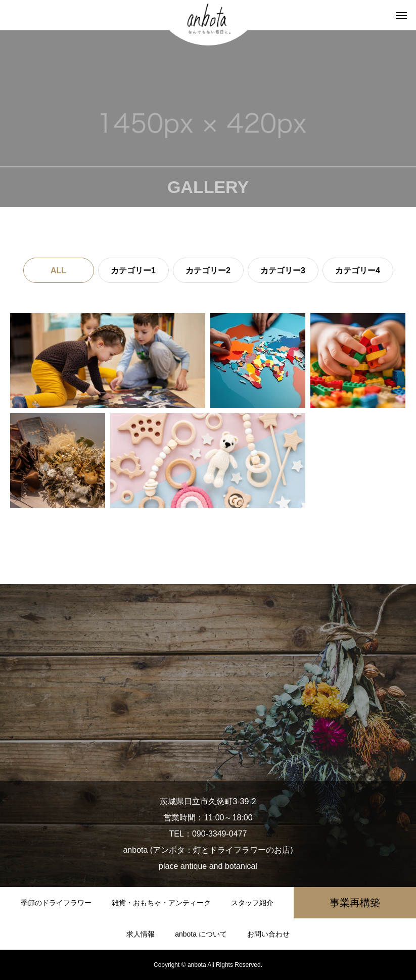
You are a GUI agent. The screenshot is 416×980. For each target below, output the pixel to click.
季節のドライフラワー (56, 903)
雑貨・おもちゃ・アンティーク (161, 903)
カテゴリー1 (133, 271)
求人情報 (141, 934)
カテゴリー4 (358, 271)
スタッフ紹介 (252, 903)
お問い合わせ (268, 934)
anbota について (201, 934)
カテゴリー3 (283, 271)
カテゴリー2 (208, 271)
